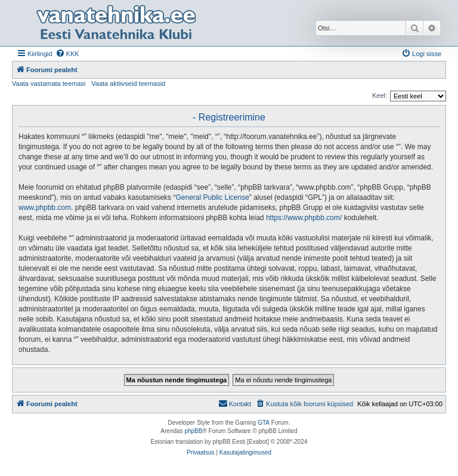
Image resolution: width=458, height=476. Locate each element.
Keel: (380, 95)
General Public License (212, 197)
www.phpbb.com (45, 208)
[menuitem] (67, 54)
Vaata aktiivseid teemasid (128, 84)
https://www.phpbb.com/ (304, 218)
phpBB (193, 431)
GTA (264, 423)
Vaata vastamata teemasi (49, 84)
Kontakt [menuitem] (235, 403)
